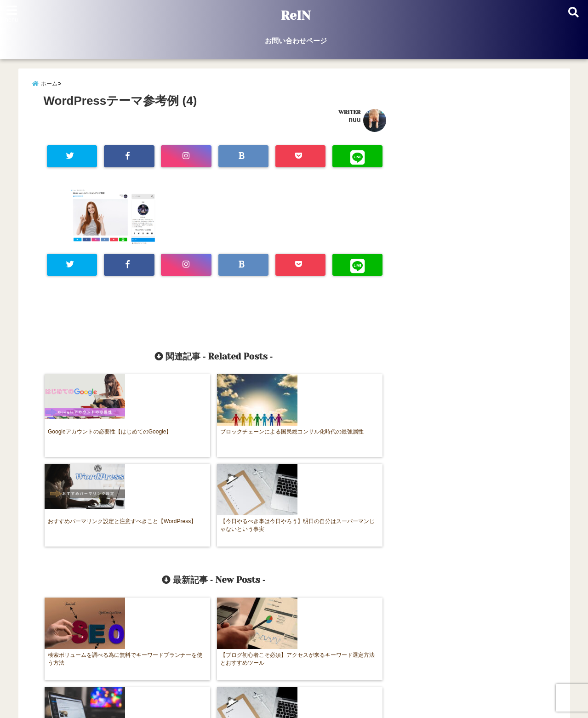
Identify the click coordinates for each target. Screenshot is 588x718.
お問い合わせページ (296, 41)
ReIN (295, 16)
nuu (354, 124)
